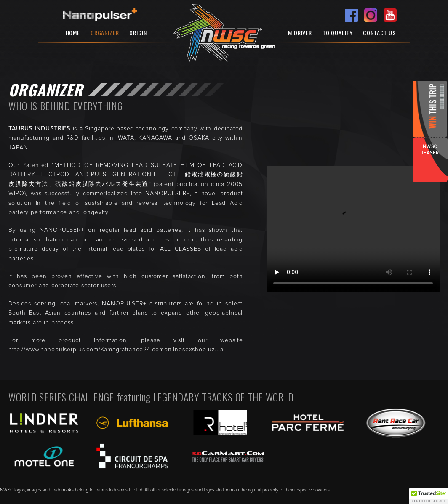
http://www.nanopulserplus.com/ (55, 350)
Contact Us (379, 33)
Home (73, 33)
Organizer (105, 33)
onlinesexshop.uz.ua (194, 350)
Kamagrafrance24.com (132, 350)
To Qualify (338, 33)
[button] (429, 496)
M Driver (300, 33)
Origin (138, 33)
